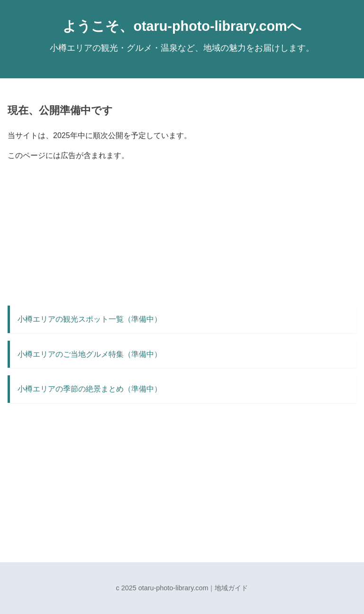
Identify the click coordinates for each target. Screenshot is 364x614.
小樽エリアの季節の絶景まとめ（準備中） (90, 389)
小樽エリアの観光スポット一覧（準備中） (90, 319)
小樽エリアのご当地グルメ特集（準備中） (90, 354)
